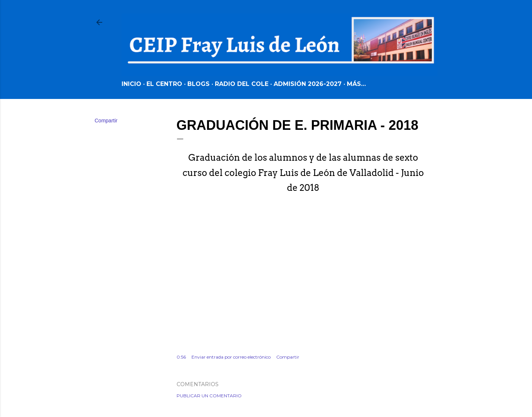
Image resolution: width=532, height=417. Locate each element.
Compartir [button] (106, 121)
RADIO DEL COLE (242, 84)
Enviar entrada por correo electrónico (231, 357)
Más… (356, 84)
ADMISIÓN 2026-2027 (308, 84)
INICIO (131, 84)
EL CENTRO (164, 84)
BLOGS (199, 84)
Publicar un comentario (209, 396)
